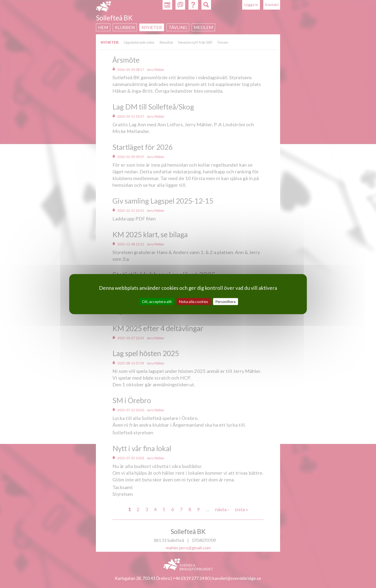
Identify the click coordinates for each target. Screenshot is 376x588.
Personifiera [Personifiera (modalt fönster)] (225, 301)
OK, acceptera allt (157, 301)
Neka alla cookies (194, 301)
